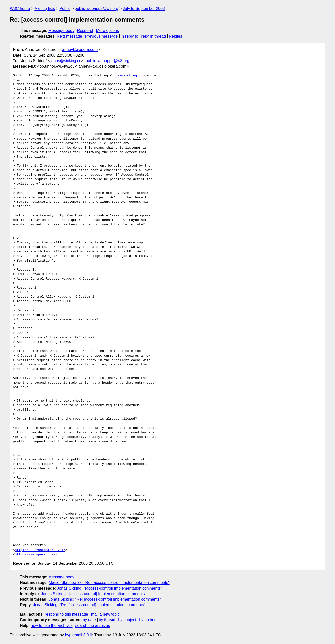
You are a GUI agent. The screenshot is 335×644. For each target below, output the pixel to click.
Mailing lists (45, 9)
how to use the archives (52, 625)
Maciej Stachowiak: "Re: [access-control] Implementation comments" (109, 583)
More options (108, 30)
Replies (175, 36)
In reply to (129, 36)
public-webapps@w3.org (96, 9)
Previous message (102, 36)
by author (147, 620)
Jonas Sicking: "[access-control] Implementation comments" (109, 588)
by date (89, 620)
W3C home (20, 9)
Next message (70, 36)
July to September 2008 (144, 9)
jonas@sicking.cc (66, 61)
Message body (61, 30)
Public (65, 9)
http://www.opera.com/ (35, 555)
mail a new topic (105, 614)
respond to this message (66, 614)
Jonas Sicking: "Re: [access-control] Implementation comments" (105, 599)
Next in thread (153, 36)
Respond (85, 30)
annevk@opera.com (80, 50)
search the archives (93, 625)
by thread (107, 620)
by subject (127, 620)
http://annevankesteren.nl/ (40, 550)
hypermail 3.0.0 (78, 635)
